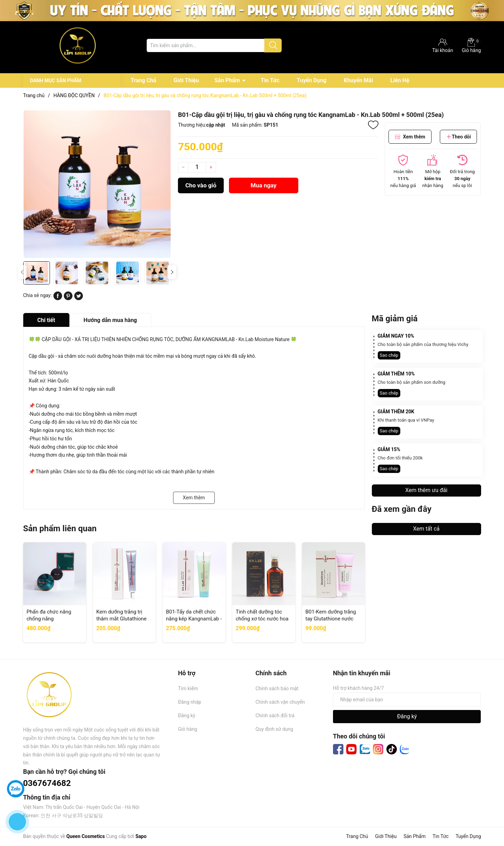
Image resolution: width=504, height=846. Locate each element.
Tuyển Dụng (312, 80)
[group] (97, 184)
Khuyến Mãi (358, 80)
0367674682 (47, 783)
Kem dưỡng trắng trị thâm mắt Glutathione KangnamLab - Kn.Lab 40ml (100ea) (122, 622)
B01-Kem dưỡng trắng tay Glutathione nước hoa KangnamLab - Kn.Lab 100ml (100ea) (331, 622)
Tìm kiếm (188, 688)
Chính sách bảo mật (277, 688)
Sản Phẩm (227, 80)
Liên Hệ (400, 80)
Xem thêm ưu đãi (426, 490)
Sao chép (389, 355)
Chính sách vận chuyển (280, 702)
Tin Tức (270, 80)
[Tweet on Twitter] (79, 298)
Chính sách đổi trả (275, 716)
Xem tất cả (426, 529)
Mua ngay (264, 185)
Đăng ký (187, 716)
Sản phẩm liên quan (60, 528)
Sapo (141, 836)
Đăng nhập (190, 702)
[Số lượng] (197, 167)
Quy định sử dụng (274, 729)
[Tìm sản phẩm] (214, 45)
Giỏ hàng (471, 45)
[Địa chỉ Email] (407, 700)
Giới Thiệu (186, 80)
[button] (172, 272)
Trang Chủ (144, 80)
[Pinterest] (68, 298)
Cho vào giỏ (201, 185)
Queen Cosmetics (86, 836)
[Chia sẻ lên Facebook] (58, 298)
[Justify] (273, 45)
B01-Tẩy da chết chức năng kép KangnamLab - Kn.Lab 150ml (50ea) (194, 619)
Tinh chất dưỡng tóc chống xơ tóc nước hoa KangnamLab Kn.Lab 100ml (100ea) (262, 622)
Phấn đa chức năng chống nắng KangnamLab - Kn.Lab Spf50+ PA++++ (52, 622)
